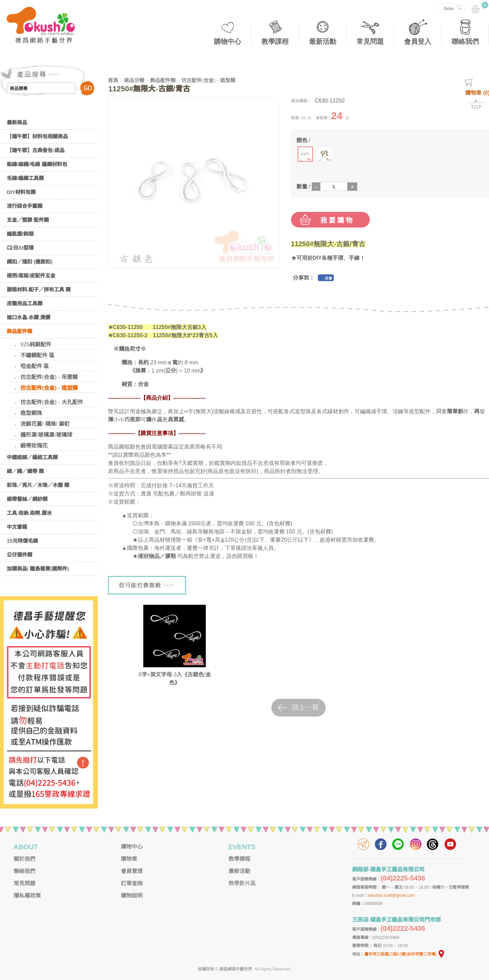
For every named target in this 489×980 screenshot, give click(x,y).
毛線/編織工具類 (25, 178)
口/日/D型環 (20, 248)
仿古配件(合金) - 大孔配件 (52, 402)
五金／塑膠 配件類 (28, 220)
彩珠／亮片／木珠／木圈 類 (38, 485)
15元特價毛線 (22, 541)
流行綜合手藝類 (25, 206)
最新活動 (323, 41)
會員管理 (132, 871)
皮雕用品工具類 (25, 303)
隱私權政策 (27, 896)
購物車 (129, 859)
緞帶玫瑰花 (34, 446)
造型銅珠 (31, 413)
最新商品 (17, 122)
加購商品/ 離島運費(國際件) (38, 569)
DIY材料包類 (21, 192)
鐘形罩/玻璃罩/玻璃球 (46, 435)
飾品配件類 (20, 331)
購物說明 (132, 896)
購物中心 (228, 41)
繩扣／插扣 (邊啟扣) (30, 262)
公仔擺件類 (20, 555)
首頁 (113, 80)
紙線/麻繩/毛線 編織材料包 (37, 164)
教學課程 (275, 41)
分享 (328, 278)
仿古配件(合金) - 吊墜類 (49, 377)
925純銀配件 (36, 344)
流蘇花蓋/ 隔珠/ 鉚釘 (45, 424)
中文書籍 (17, 527)
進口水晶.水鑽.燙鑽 (29, 317)
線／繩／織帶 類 (25, 471)
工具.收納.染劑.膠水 (29, 513)
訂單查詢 (132, 883)
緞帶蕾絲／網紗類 (27, 499)
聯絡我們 (465, 41)
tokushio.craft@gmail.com (391, 895)
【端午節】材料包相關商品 (37, 136)
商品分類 (134, 80)
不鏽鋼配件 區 (37, 355)
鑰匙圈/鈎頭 (20, 234)
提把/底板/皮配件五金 (31, 276)
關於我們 (24, 859)
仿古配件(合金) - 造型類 (49, 388)
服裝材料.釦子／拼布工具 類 (39, 289)
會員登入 (418, 41)
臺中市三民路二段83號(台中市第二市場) (405, 954)
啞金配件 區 (35, 366)
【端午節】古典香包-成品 (36, 150)
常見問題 (370, 41)
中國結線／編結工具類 (32, 457)
